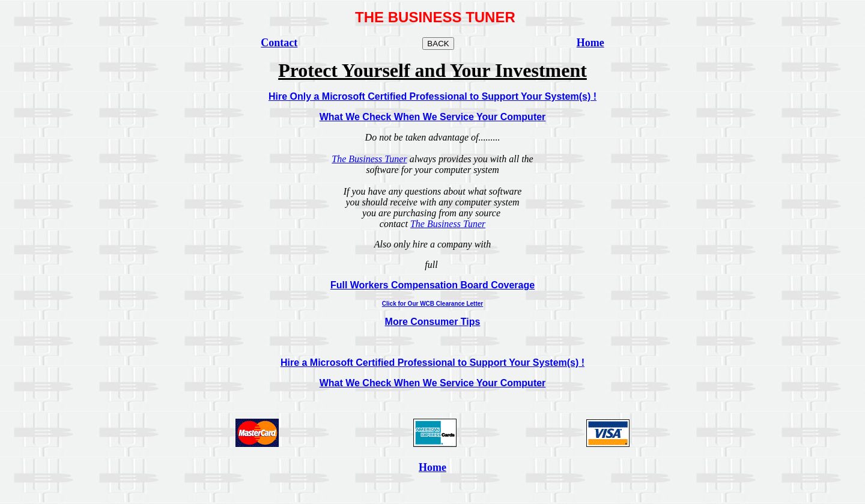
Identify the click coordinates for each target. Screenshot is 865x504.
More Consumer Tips (433, 322)
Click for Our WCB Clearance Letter (432, 304)
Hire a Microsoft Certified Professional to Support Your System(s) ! (432, 363)
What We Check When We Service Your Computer (433, 117)
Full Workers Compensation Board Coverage (432, 285)
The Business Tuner (369, 159)
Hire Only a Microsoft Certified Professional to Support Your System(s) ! (432, 96)
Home (432, 467)
